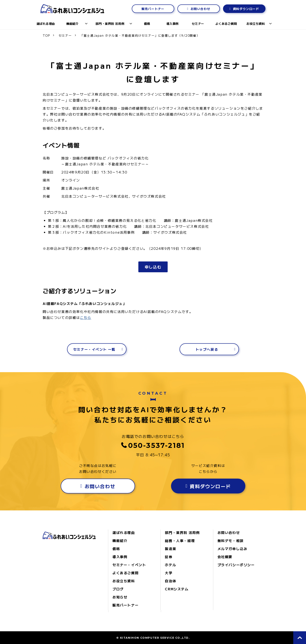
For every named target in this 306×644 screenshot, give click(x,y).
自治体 (171, 581)
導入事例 (173, 24)
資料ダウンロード (246, 9)
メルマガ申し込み (232, 549)
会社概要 (225, 557)
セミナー (198, 24)
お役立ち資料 (256, 24)
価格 (147, 24)
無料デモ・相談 (231, 541)
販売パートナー (153, 9)
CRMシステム (177, 589)
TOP (46, 35)
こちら (86, 317)
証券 (169, 557)
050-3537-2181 (157, 445)
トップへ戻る (207, 349)
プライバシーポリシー (236, 565)
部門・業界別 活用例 (110, 24)
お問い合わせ (200, 9)
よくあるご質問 (226, 24)
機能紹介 (72, 24)
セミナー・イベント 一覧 (94, 349)
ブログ (118, 589)
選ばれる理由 (46, 24)
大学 (169, 573)
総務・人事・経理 (180, 541)
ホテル (171, 565)
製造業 (171, 549)
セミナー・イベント (129, 565)
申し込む (153, 267)
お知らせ (120, 597)
